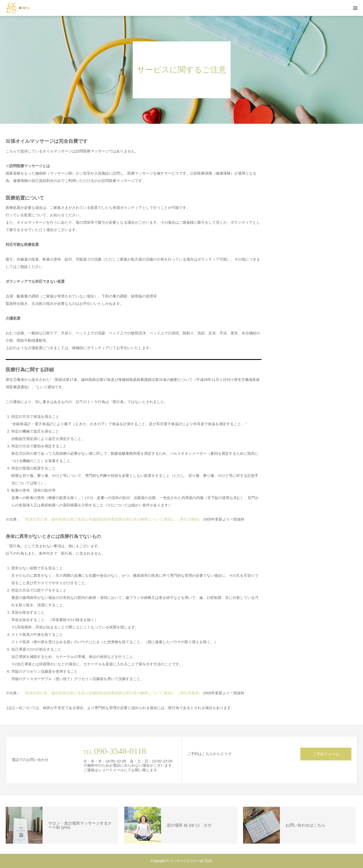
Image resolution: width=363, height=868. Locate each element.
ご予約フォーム (326, 754)
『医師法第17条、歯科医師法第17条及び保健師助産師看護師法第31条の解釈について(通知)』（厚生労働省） (112, 519)
